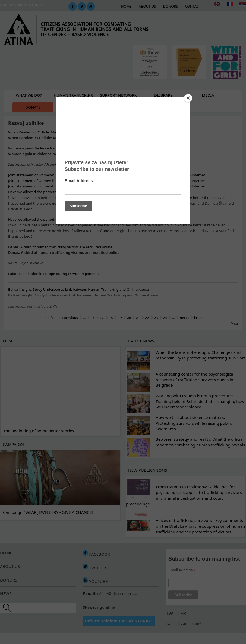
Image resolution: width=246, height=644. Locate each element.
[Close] (188, 98)
